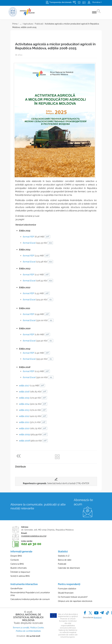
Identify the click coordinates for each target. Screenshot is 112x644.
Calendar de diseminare (69, 568)
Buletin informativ (19, 568)
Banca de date (65, 560)
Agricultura (28, 24)
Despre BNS (16, 556)
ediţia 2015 (30, 398)
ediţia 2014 (30, 404)
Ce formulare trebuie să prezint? (73, 597)
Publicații (39, 24)
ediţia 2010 (30, 428)
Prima (15, 24)
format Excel (35, 243)
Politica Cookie (37, 628)
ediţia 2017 (29, 386)
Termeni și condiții (21, 628)
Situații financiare (66, 593)
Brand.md (98, 617)
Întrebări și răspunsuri (20, 572)
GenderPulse (16, 589)
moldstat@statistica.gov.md (34, 536)
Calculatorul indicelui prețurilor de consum (30, 599)
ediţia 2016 (30, 392)
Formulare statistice (67, 589)
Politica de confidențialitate (28, 631)
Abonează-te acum (83, 502)
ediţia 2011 (30, 422)
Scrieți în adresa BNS (20, 576)
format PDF (33, 237)
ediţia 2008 (30, 441)
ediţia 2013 (30, 410)
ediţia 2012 (30, 416)
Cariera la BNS (17, 564)
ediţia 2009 (30, 434)
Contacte (15, 560)
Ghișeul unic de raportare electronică (75, 601)
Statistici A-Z (64, 556)
